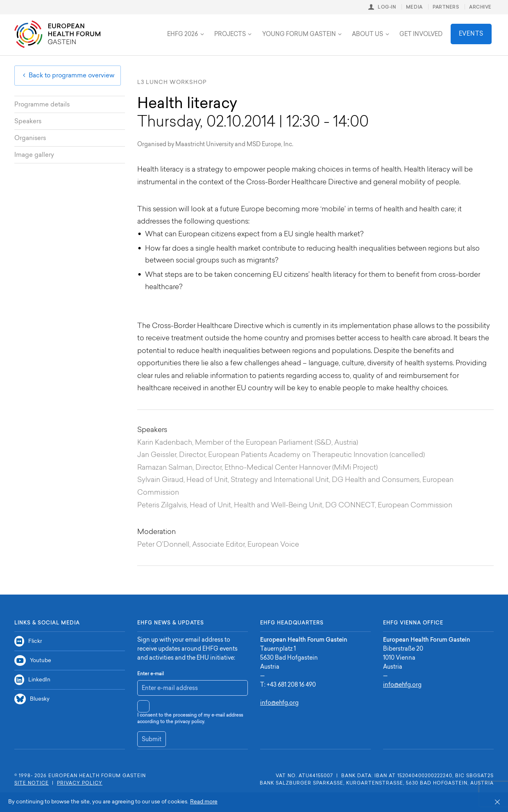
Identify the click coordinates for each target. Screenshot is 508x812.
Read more (204, 802)
